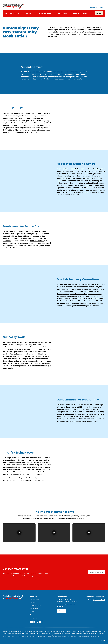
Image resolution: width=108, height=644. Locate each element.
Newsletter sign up (97, 572)
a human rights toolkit (85, 178)
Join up (61, 611)
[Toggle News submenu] (90, 13)
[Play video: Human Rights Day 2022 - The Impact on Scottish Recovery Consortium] (54, 533)
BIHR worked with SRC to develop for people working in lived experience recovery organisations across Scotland (79, 294)
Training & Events (45, 13)
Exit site (101, 640)
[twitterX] (38, 622)
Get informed (15, 13)
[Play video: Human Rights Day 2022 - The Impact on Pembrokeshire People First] (19, 533)
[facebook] (31, 622)
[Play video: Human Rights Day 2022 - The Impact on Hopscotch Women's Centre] (89, 533)
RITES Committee (37, 241)
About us (76, 13)
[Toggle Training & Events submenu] (54, 13)
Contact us (93, 8)
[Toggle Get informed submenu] (23, 13)
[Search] (102, 8)
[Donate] (99, 13)
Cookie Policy (101, 596)
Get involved (62, 13)
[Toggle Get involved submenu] (70, 13)
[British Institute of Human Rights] (13, 6)
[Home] (6, 13)
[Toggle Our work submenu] (36, 13)
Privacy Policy (90, 596)
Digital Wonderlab (99, 600)
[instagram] (35, 622)
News (85, 13)
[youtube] (42, 622)
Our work (29, 13)
